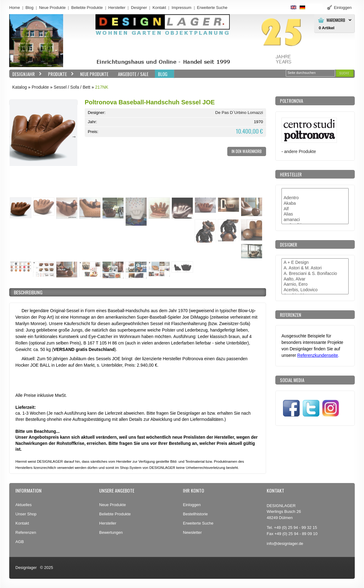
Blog (30, 8)
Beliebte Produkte (87, 8)
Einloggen (192, 505)
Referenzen (26, 532)
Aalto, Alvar (315, 279)
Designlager (26, 568)
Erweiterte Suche (198, 523)
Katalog (20, 87)
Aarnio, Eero (315, 284)
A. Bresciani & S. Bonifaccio (315, 274)
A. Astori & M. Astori (315, 268)
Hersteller (117, 8)
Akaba (315, 203)
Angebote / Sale (133, 74)
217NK (102, 87)
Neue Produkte (53, 8)
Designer (139, 8)
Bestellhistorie (195, 514)
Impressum (181, 8)
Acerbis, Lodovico (315, 290)
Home (15, 8)
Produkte (59, 74)
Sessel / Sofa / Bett (72, 87)
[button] (345, 73)
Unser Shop (26, 514)
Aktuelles (24, 505)
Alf (315, 209)
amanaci (315, 220)
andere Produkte (300, 151)
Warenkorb (336, 20)
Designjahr (26, 74)
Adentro (315, 198)
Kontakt (159, 8)
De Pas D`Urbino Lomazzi (239, 113)
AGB (20, 542)
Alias (315, 214)
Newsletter (192, 532)
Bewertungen (111, 532)
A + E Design (315, 263)
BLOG (163, 74)
